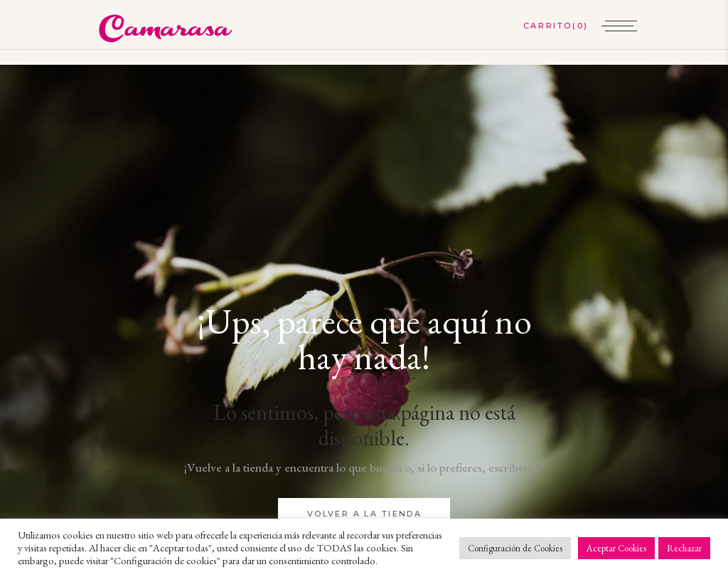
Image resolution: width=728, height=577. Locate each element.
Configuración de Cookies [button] (515, 548)
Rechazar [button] (684, 548)
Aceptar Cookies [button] (616, 548)
